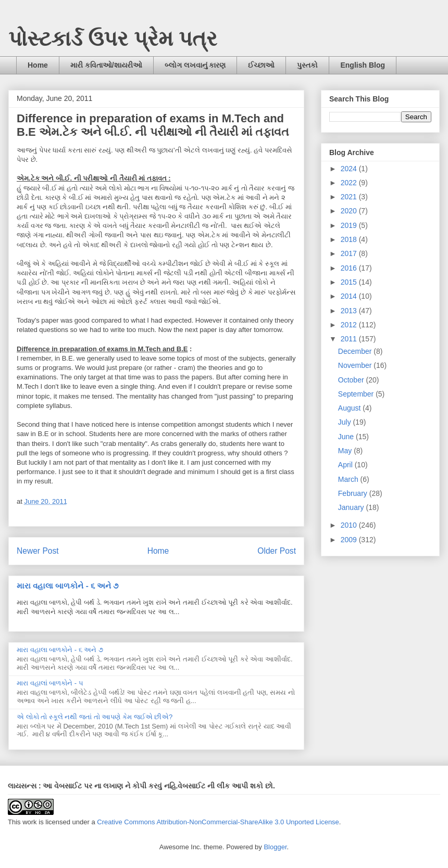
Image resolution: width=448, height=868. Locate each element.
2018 (350, 239)
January (352, 507)
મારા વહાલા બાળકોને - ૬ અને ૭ (67, 586)
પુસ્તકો (307, 65)
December (356, 351)
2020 (350, 211)
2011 (350, 339)
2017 (350, 253)
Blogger (275, 847)
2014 (350, 296)
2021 (350, 197)
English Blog (363, 65)
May (346, 451)
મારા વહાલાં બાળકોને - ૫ (50, 683)
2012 (350, 325)
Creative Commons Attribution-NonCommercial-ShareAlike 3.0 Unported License (218, 822)
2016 (350, 268)
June (347, 437)
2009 (350, 540)
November (356, 365)
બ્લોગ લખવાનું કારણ (195, 65)
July (346, 422)
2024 (350, 169)
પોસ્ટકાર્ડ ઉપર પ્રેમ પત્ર (113, 39)
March (349, 479)
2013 (350, 311)
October (352, 380)
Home (38, 65)
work (29, 822)
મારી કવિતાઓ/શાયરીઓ (106, 65)
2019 (350, 225)
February (354, 493)
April (346, 465)
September (357, 394)
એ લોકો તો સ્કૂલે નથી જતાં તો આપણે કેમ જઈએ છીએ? (95, 717)
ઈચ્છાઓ (261, 65)
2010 (350, 525)
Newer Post (38, 551)
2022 (350, 183)
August (350, 408)
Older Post (277, 551)
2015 (350, 282)
